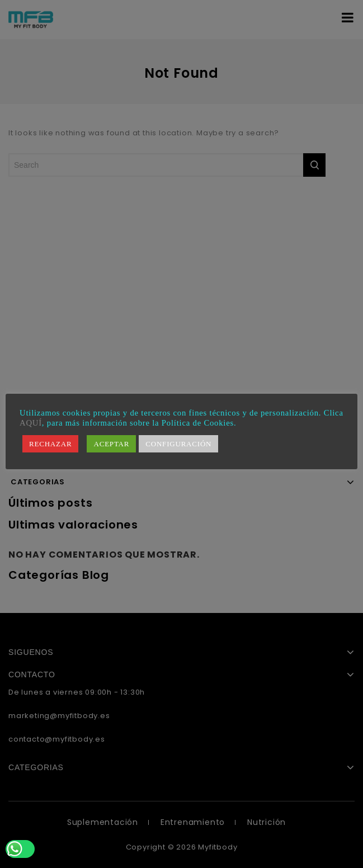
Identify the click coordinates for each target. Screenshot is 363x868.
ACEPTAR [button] (111, 444)
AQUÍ (31, 423)
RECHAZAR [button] (50, 444)
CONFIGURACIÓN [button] (178, 444)
